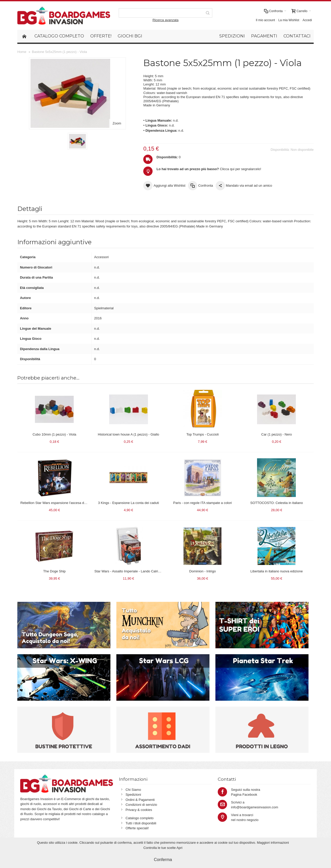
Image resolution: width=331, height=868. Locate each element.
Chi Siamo (133, 790)
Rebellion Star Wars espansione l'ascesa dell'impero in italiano (67, 503)
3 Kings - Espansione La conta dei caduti (129, 503)
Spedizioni (133, 795)
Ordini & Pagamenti (140, 800)
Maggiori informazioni (273, 843)
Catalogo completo (139, 818)
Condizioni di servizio (141, 805)
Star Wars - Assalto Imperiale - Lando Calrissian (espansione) (140, 571)
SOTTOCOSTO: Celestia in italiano (277, 503)
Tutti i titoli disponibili (141, 823)
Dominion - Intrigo (203, 571)
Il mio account (265, 20)
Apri (179, 848)
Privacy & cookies (139, 810)
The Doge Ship (54, 571)
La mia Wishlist (289, 20)
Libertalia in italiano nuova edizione (276, 571)
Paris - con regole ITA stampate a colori (203, 503)
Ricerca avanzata (165, 20)
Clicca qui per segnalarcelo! (209, 169)
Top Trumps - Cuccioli (203, 434)
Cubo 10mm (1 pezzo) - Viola (54, 434)
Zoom (117, 123)
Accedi (307, 20)
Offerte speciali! (137, 828)
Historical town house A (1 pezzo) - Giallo (128, 434)
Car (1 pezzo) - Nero (276, 434)
